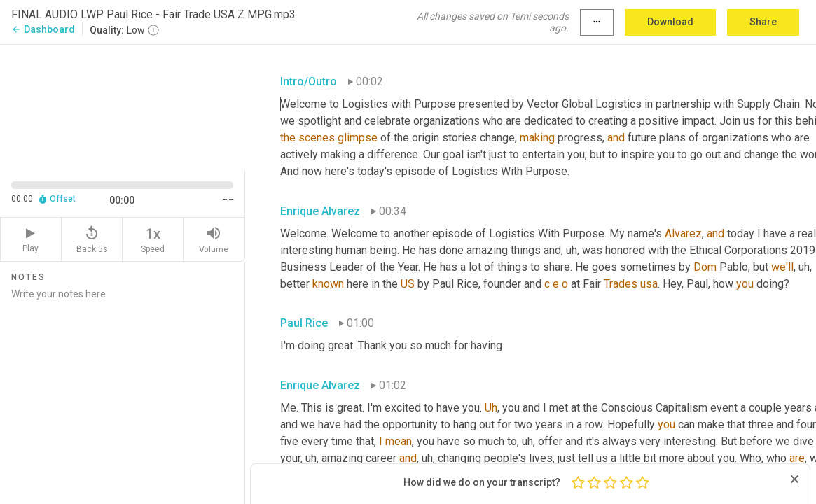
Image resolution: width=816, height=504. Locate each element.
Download (670, 22)
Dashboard (43, 29)
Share (763, 22)
